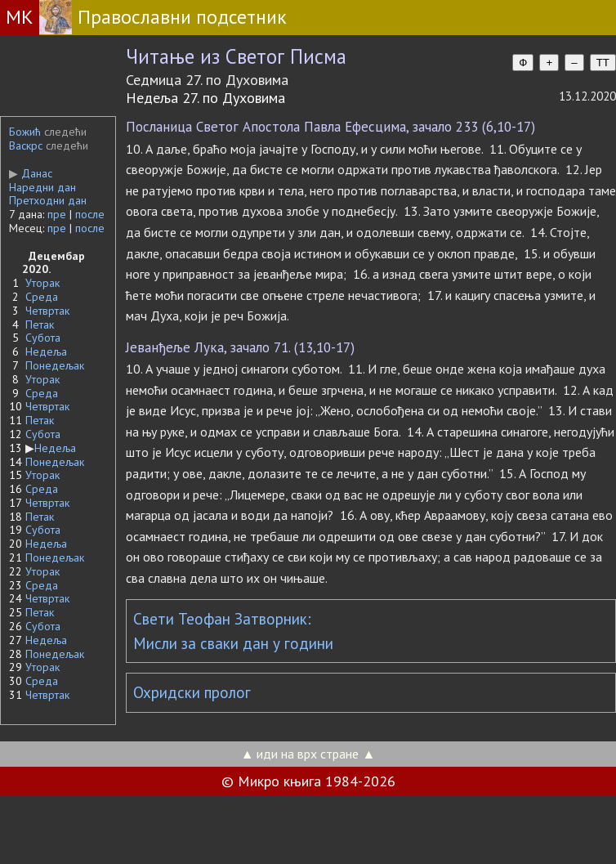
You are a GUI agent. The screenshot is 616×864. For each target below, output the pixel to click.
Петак (40, 325)
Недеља (46, 351)
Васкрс (26, 145)
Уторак (42, 283)
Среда (42, 297)
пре (57, 214)
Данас (31, 173)
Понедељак (55, 365)
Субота (43, 338)
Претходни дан (48, 200)
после (90, 214)
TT (603, 63)
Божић (25, 132)
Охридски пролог (192, 692)
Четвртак (47, 311)
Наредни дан (42, 187)
